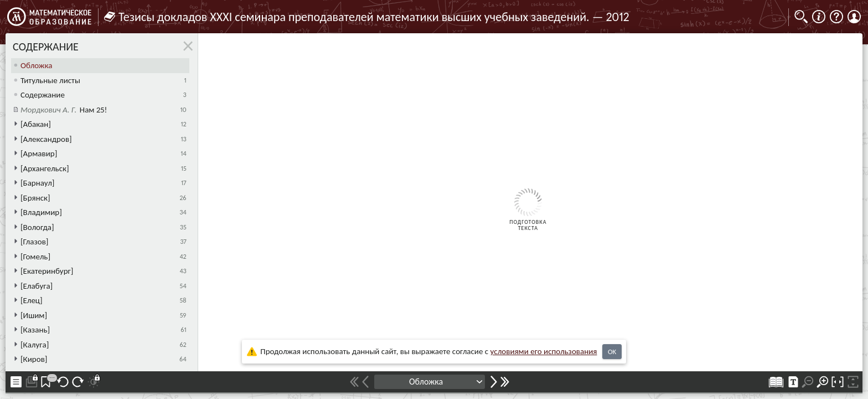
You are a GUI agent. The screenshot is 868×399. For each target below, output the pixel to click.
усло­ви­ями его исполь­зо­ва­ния (544, 351)
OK (612, 352)
